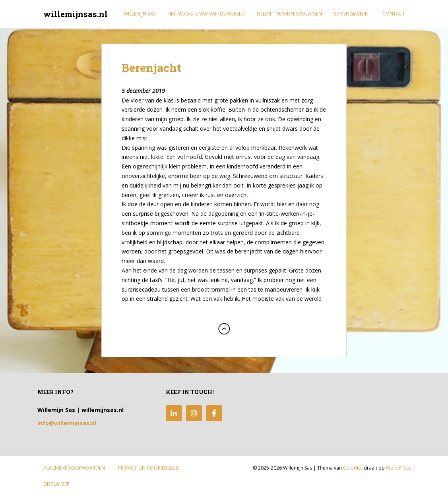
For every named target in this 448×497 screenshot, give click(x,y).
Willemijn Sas (140, 14)
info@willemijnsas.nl (67, 423)
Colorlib (352, 468)
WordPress (399, 468)
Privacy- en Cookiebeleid (149, 468)
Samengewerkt (352, 14)
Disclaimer (56, 484)
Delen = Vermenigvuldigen (289, 14)
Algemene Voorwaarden (74, 468)
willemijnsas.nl (76, 14)
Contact (394, 14)
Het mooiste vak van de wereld (206, 14)
